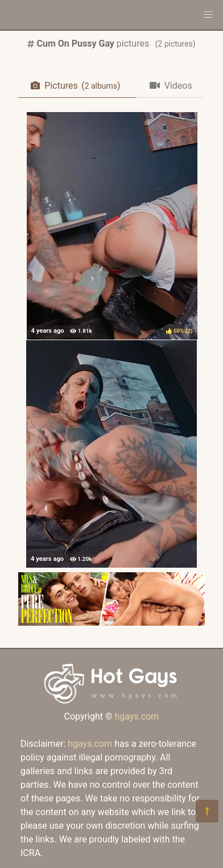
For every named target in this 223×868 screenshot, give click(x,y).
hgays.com (137, 716)
